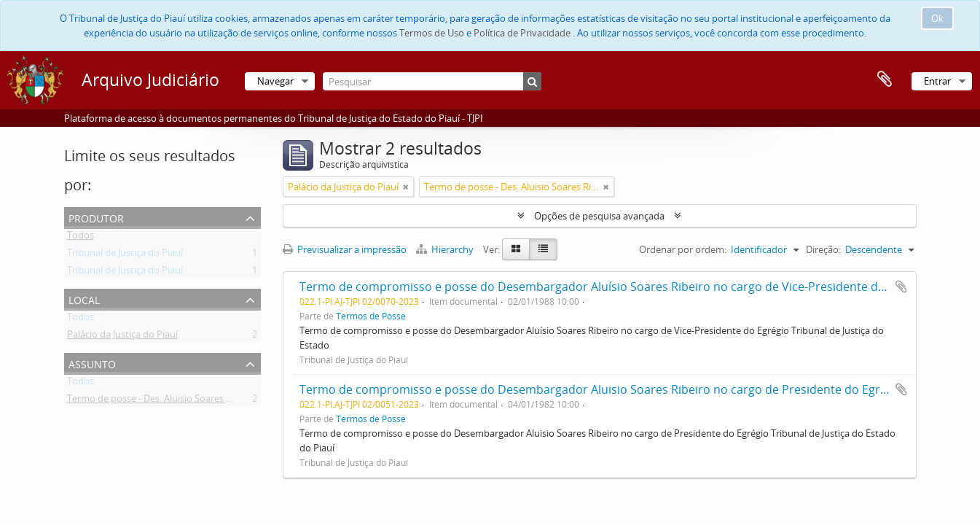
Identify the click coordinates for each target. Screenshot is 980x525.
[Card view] (516, 249)
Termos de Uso (432, 33)
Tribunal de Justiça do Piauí (125, 255)
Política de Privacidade (522, 33)
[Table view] (543, 249)
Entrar (937, 81)
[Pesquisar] (432, 81)
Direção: (823, 249)
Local (84, 299)
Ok (937, 18)
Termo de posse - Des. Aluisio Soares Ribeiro (162, 401)
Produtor (96, 217)
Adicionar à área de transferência (901, 287)
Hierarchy (446, 249)
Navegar (275, 81)
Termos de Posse (371, 316)
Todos (81, 238)
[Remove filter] (406, 187)
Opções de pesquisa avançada (599, 216)
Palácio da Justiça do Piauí (122, 337)
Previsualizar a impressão (345, 249)
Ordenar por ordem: (683, 249)
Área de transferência (885, 79)
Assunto (92, 363)
